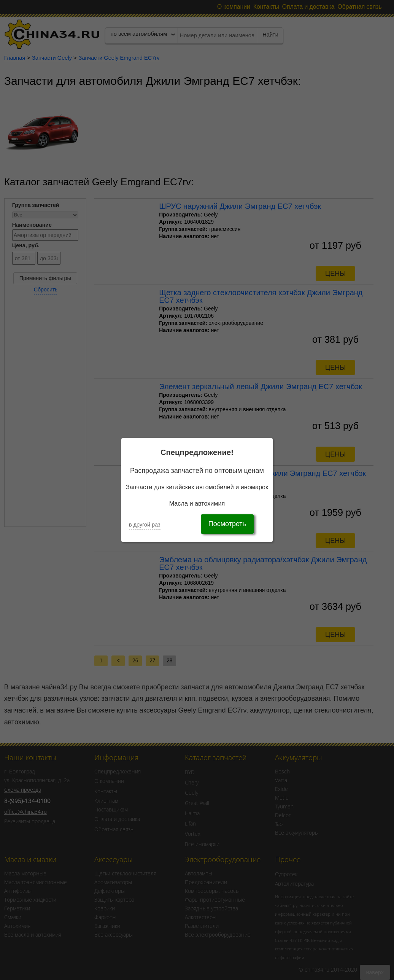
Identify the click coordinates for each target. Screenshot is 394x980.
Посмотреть (227, 524)
